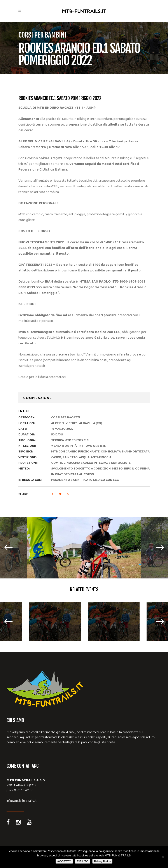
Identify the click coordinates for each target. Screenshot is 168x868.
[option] (84, 548)
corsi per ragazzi (66, 417)
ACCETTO (64, 861)
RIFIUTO (83, 861)
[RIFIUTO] (163, 857)
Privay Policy (102, 861)
